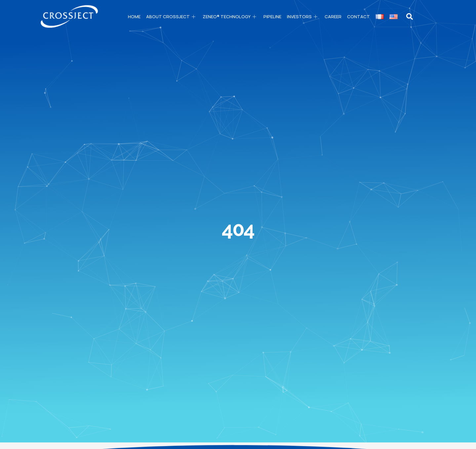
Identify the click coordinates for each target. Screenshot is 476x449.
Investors (303, 17)
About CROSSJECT (172, 17)
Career (333, 17)
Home (134, 17)
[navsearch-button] (410, 17)
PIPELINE (272, 17)
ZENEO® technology (230, 17)
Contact (358, 17)
